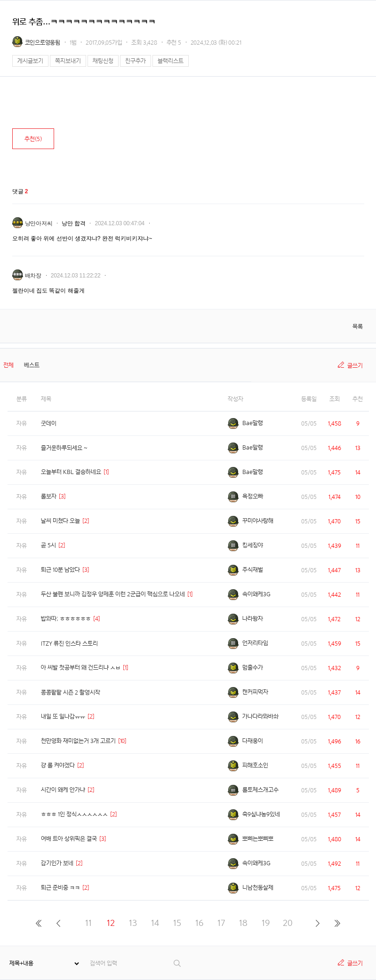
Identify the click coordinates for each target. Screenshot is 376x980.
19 (266, 923)
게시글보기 (30, 61)
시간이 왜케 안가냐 (63, 790)
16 (199, 923)
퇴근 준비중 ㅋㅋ (60, 888)
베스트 (32, 365)
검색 (178, 963)
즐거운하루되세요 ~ (64, 448)
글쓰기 (355, 366)
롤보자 (49, 496)
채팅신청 (103, 61)
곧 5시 (48, 545)
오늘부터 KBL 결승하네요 (71, 472)
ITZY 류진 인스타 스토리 (69, 644)
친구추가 (136, 61)
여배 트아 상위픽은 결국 (69, 839)
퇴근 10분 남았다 (60, 570)
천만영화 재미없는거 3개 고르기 (78, 741)
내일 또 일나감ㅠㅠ (63, 716)
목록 (358, 327)
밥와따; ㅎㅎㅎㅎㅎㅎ (66, 619)
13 (133, 923)
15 (177, 923)
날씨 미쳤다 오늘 (60, 521)
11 (88, 923)
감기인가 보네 (57, 863)
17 (221, 923)
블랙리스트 (171, 61)
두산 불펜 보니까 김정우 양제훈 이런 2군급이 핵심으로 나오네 (113, 594)
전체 (8, 365)
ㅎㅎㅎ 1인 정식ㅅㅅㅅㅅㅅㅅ (74, 814)
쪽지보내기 (68, 61)
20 (288, 923)
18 (243, 923)
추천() (33, 139)
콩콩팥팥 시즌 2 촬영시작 (71, 692)
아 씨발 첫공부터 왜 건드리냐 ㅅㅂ (81, 668)
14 (155, 923)
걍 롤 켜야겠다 (58, 765)
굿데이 (49, 423)
